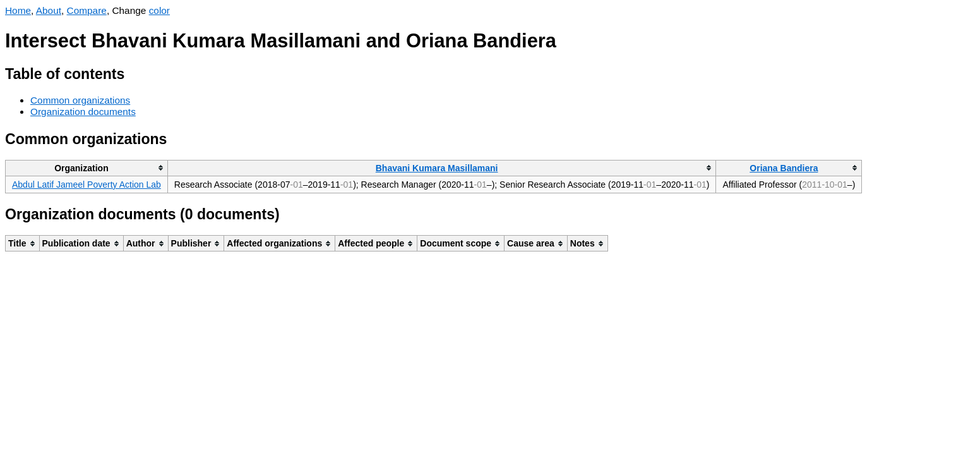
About (49, 10)
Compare (87, 10)
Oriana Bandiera (784, 168)
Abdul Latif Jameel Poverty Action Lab (87, 185)
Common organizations (80, 100)
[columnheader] (87, 168)
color (159, 10)
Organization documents (83, 112)
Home (18, 10)
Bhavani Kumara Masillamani (437, 168)
